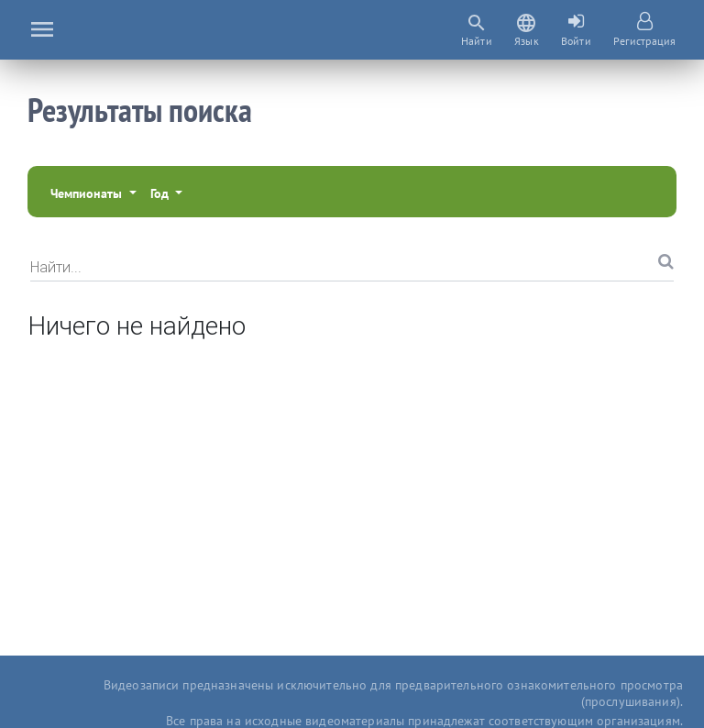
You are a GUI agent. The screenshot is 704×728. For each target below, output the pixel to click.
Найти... (56, 267)
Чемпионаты (88, 193)
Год (161, 193)
